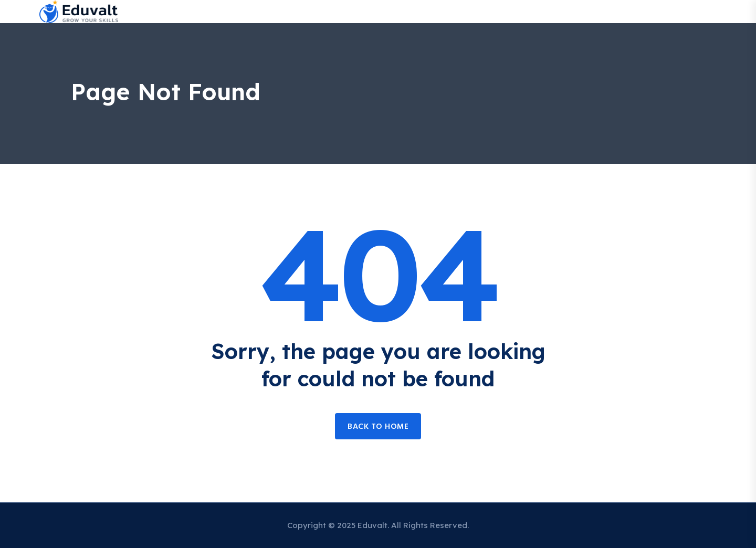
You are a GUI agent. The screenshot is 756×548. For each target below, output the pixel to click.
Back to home (378, 427)
